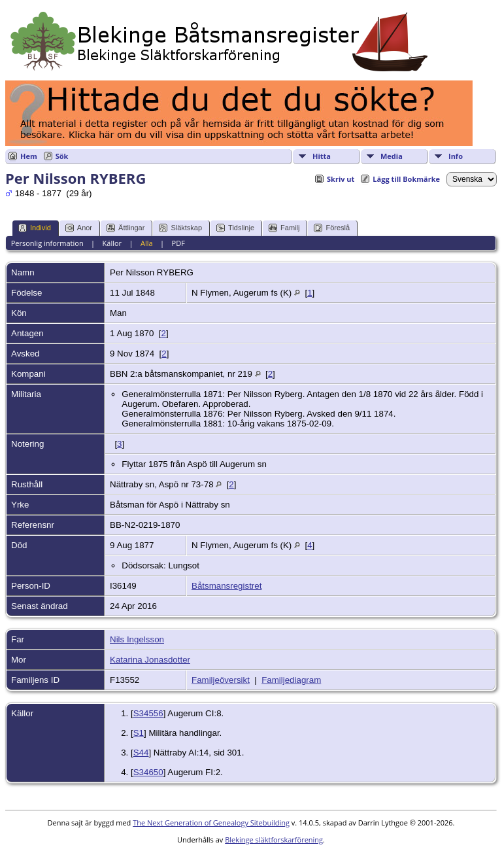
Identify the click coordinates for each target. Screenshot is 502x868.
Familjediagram (291, 680)
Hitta (322, 156)
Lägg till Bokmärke (406, 179)
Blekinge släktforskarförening (274, 840)
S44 (141, 753)
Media (392, 156)
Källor (112, 243)
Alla (147, 243)
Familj (284, 228)
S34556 (148, 713)
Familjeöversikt (221, 680)
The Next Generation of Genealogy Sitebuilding (211, 823)
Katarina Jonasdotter (150, 660)
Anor (79, 228)
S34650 (148, 772)
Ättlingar (125, 228)
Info (456, 156)
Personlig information (47, 243)
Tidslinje (235, 228)
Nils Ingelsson (137, 639)
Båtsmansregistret (226, 586)
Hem (29, 156)
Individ (35, 228)
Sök (62, 156)
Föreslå (332, 228)
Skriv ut (341, 179)
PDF (178, 243)
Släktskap (180, 228)
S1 (139, 733)
